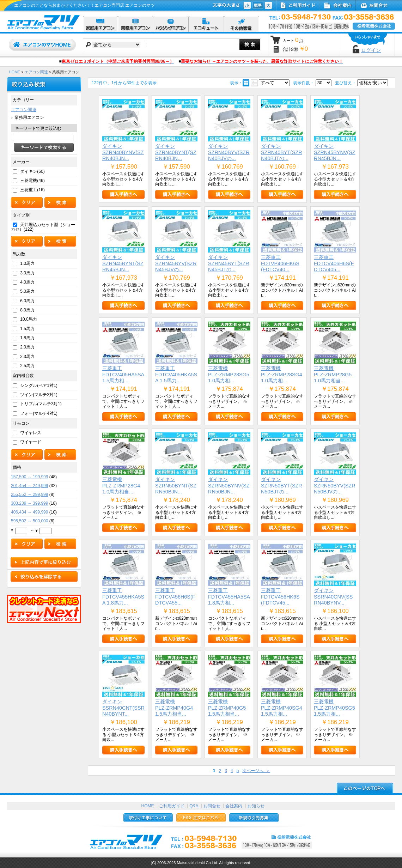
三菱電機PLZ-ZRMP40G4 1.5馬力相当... (174, 708)
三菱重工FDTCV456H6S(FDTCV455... (175, 597)
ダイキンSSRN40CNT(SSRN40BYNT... (123, 708)
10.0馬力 (28, 319)
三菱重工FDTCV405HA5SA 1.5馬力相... (123, 374)
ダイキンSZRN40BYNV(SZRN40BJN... (123, 152)
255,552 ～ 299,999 (29, 494)
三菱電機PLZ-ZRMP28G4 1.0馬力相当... (121, 485)
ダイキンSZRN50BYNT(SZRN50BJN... (176, 485)
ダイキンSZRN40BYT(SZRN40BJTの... (282, 152)
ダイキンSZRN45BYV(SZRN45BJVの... (176, 263)
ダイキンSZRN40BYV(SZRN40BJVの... (229, 152)
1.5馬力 (27, 329)
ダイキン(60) (32, 171)
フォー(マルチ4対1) (39, 413)
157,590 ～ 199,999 (29, 477)
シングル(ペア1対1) (39, 386)
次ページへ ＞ (256, 771)
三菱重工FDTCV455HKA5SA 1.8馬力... (123, 597)
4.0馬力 (27, 282)
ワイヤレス (31, 433)
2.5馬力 (27, 366)
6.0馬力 (27, 301)
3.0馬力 (27, 273)
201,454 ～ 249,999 (29, 486)
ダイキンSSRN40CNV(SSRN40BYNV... (333, 597)
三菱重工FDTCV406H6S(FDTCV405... (334, 263)
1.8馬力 (27, 338)
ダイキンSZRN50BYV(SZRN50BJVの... (335, 485)
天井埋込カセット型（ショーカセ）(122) (43, 227)
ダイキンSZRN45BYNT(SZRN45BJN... (123, 263)
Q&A (194, 806)
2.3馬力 (27, 357)
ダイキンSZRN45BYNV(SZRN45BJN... (335, 152)
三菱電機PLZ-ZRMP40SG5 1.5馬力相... (334, 708)
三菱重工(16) (32, 190)
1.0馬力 (27, 263)
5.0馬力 (27, 291)
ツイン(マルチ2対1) (39, 395)
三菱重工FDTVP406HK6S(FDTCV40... (280, 263)
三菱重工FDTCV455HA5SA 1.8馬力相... (229, 597)
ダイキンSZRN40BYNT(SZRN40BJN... (176, 152)
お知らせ (256, 806)
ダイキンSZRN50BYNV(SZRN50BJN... (229, 485)
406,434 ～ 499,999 (29, 512)
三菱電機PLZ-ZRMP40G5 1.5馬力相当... (227, 708)
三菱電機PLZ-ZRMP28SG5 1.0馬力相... (229, 374)
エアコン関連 (36, 72)
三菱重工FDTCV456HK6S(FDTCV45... (280, 597)
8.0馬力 (27, 310)
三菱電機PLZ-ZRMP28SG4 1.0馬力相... (282, 374)
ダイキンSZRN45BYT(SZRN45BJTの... (229, 263)
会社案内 (234, 806)
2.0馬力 (27, 347)
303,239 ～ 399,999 (29, 503)
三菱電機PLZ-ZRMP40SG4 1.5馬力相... (282, 708)
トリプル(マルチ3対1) (41, 404)
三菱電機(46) (32, 181)
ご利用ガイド (172, 806)
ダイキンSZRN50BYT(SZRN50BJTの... (282, 485)
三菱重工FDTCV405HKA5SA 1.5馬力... (176, 374)
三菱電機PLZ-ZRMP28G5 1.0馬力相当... (333, 374)
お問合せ (212, 806)
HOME (14, 72)
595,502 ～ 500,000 (29, 521)
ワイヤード (31, 442)
